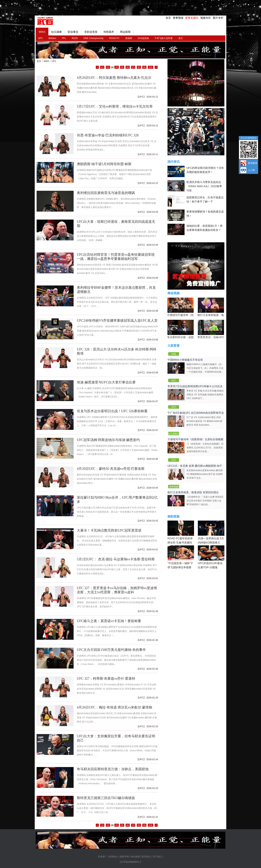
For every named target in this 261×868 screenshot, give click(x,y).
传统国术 (110, 32)
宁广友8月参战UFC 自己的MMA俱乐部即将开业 (196, 413)
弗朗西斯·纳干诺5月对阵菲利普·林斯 (104, 164)
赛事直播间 (192, 18)
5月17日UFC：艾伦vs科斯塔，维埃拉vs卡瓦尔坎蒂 (115, 106)
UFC (40, 38)
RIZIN (75, 38)
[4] (116, 67)
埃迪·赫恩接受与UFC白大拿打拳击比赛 (106, 382)
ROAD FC (114, 38)
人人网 (251, 170)
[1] (102, 67)
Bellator (52, 38)
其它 (181, 38)
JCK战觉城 (143, 38)
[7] (133, 67)
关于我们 (157, 857)
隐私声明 (124, 857)
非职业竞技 (92, 32)
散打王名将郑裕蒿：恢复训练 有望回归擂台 (223, 315)
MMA (42, 32)
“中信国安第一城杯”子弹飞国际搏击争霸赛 (181, 557)
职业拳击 (75, 32)
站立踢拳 (58, 32)
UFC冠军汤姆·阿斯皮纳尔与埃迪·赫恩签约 (108, 440)
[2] (108, 67)
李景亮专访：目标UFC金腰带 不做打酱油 (222, 337)
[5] (122, 67)
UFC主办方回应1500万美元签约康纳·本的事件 (111, 650)
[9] (144, 67)
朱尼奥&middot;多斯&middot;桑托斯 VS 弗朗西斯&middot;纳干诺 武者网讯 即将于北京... (205, 474)
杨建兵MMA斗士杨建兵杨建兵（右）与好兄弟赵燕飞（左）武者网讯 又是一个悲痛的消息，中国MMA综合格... (205, 368)
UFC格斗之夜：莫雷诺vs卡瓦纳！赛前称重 (109, 621)
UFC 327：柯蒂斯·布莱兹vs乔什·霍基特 (106, 679)
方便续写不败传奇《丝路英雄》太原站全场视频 (195, 439)
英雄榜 (129, 38)
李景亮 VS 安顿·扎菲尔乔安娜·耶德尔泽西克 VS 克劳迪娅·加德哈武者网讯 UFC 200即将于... (205, 395)
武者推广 (102, 857)
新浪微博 (252, 163)
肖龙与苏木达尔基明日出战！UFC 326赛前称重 (112, 411)
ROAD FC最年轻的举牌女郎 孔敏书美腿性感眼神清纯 (181, 534)
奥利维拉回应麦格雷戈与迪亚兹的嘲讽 (106, 193)
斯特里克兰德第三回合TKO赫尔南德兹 (106, 798)
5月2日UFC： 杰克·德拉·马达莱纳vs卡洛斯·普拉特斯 (116, 559)
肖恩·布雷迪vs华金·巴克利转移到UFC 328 (108, 135)
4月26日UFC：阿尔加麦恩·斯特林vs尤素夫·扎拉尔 (114, 78)
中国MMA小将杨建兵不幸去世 (185, 360)
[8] (139, 67)
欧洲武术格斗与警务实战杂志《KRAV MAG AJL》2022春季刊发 (204, 186)
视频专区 (206, 18)
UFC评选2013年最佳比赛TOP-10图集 (211, 557)
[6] (128, 67)
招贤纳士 (113, 857)
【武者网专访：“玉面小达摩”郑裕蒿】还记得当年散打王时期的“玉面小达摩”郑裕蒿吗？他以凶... (205, 501)
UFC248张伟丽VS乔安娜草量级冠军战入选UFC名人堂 (117, 321)
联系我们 (146, 857)
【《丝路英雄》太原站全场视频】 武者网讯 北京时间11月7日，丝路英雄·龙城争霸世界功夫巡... (205, 448)
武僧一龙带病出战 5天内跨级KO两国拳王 (211, 532)
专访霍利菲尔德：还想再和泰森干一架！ (191, 337)
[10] (150, 67)
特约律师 (135, 857)
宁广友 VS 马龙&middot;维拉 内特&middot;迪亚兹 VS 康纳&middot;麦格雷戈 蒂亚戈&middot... (204, 421)
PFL (64, 38)
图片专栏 (218, 18)
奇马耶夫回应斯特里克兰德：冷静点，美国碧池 (113, 769)
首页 (168, 18)
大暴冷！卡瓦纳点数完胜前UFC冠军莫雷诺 (109, 530)
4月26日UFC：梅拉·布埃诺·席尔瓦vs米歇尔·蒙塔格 (115, 707)
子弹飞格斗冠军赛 (164, 38)
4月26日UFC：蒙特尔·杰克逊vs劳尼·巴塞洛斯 (111, 469)
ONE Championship (94, 38)
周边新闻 (127, 32)
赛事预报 (178, 18)
